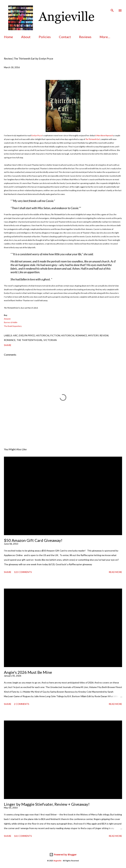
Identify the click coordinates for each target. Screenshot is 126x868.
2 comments (22, 704)
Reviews (85, 37)
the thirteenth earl (30, 340)
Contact (65, 37)
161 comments (23, 836)
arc (16, 335)
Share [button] (8, 345)
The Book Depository (13, 326)
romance (10, 340)
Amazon (7, 319)
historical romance (74, 335)
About (26, 37)
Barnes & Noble (11, 322)
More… (105, 37)
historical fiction (48, 335)
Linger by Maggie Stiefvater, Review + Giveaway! (47, 804)
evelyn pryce (27, 335)
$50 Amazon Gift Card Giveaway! (33, 540)
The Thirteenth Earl (93, 139)
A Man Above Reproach (104, 135)
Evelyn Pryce (37, 135)
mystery (93, 335)
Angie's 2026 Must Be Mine (28, 672)
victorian (50, 340)
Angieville (57, 861)
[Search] (112, 6)
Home (8, 37)
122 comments (23, 572)
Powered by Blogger (63, 855)
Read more (115, 572)
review (104, 335)
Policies (45, 37)
